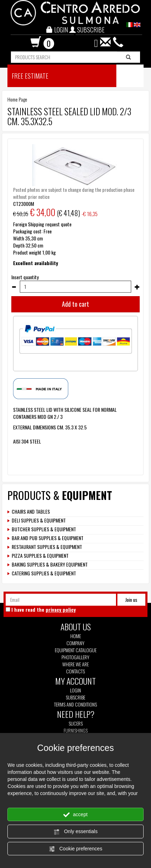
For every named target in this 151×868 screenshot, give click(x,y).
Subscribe (75, 697)
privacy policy (61, 609)
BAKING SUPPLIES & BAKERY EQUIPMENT (50, 564)
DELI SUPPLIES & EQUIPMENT (39, 520)
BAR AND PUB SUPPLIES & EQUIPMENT (48, 538)
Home (76, 636)
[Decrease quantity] (14, 287)
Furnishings (76, 731)
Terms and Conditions (75, 704)
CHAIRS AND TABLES (31, 512)
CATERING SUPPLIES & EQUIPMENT (44, 573)
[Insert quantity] (75, 287)
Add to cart (75, 304)
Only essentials (75, 832)
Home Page (17, 99)
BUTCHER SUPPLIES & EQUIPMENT (44, 529)
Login (75, 690)
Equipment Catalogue (76, 650)
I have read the (43, 610)
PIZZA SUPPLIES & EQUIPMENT (40, 556)
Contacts (75, 671)
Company (75, 643)
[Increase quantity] (137, 287)
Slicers (76, 723)
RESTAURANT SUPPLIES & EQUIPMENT (47, 547)
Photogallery (75, 657)
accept (75, 815)
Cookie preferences (75, 849)
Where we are (75, 664)
